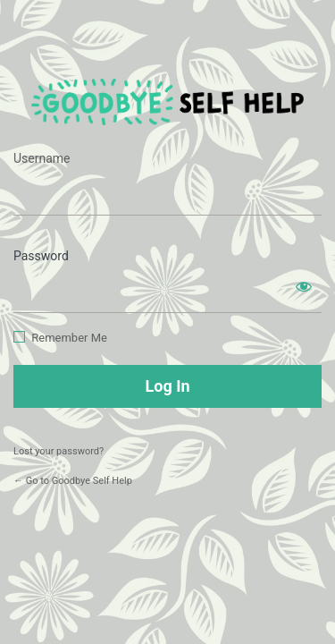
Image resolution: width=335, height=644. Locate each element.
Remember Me (69, 338)
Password (41, 256)
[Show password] (304, 286)
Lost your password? (59, 451)
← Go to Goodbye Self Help (73, 481)
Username (42, 158)
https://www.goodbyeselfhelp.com (167, 102)
